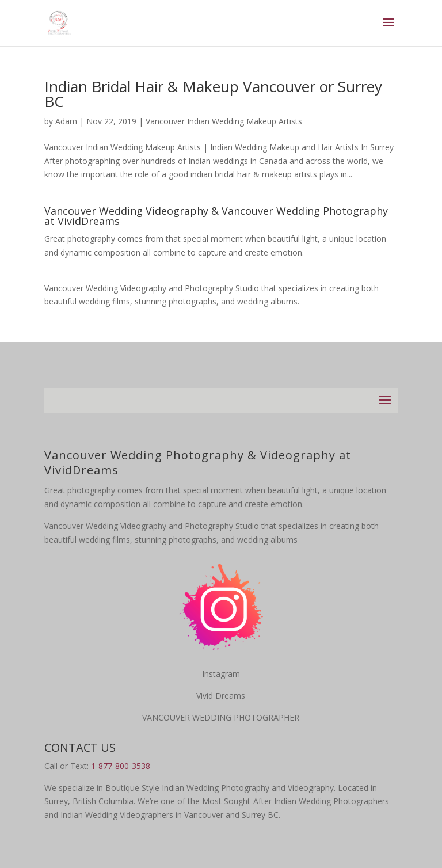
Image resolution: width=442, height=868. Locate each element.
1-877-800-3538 (121, 766)
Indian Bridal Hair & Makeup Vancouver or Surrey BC (213, 94)
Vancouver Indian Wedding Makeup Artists (224, 121)
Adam (66, 121)
